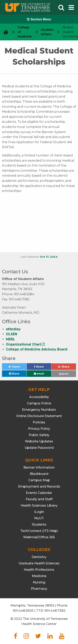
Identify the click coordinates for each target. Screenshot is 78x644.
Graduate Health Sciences (39, 563)
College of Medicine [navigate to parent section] (25, 32)
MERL (10, 339)
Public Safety (39, 435)
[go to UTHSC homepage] (4, 32)
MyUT (39, 518)
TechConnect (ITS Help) (39, 531)
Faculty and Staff (39, 499)
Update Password (39, 448)
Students (39, 524)
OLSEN (11, 334)
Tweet (17, 368)
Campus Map (39, 480)
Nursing (39, 582)
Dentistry (39, 557)
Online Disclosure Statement (39, 416)
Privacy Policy (39, 429)
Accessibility (39, 397)
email (39, 374)
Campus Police (39, 403)
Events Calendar (39, 493)
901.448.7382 (55, 611)
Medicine (39, 576)
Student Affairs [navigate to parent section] (47, 32)
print (64, 374)
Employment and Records (39, 486)
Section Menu (39, 19)
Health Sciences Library (39, 505)
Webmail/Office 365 (39, 537)
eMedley (13, 329)
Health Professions (39, 570)
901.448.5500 (23, 611)
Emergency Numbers (39, 410)
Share (43, 368)
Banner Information (39, 467)
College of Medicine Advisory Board (37, 349)
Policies (39, 422)
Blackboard (39, 474)
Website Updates (39, 441)
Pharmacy (39, 589)
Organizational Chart (24, 344)
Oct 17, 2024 (49, 257)
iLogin (39, 512)
